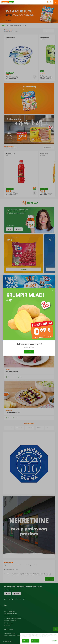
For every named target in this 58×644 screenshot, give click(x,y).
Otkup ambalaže (9, 428)
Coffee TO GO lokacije (9, 623)
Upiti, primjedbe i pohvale (9, 611)
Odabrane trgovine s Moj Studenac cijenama (13, 635)
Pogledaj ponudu (29, 352)
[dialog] (39, 638)
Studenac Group (8, 625)
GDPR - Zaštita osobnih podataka (11, 616)
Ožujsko (25, 25)
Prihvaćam (25, 641)
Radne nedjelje (18, 25)
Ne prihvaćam (35, 641)
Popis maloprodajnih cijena (10, 633)
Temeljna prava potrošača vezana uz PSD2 (13, 618)
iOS (10, 229)
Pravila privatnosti (44, 637)
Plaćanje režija (20, 428)
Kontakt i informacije (8, 609)
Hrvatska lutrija (30, 428)
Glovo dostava (50, 428)
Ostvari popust (24, 269)
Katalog (3, 25)
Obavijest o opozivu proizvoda (10, 621)
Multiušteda (10, 25)
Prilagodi (54, 641)
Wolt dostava (40, 428)
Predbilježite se (49, 579)
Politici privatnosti (47, 575)
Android (18, 229)
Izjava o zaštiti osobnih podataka (11, 614)
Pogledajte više (48, 31)
